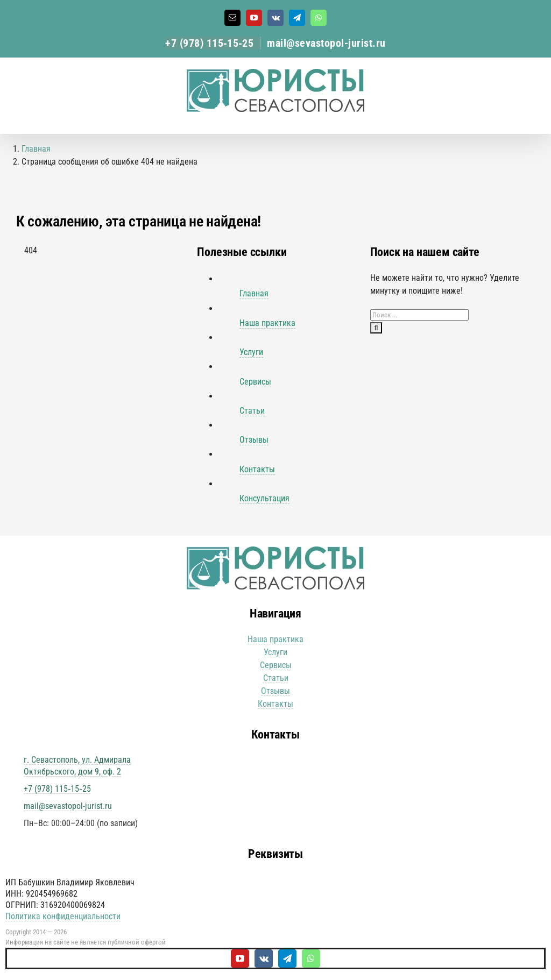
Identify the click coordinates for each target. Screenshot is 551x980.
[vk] (264, 958)
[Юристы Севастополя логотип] (275, 551)
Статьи (252, 411)
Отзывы (254, 440)
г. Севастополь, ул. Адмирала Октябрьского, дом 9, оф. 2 (77, 766)
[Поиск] (376, 328)
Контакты (257, 469)
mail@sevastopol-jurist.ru (326, 43)
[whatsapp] (311, 958)
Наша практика (267, 323)
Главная (254, 293)
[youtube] (240, 958)
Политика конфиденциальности (63, 916)
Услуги (251, 352)
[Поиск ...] (419, 315)
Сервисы (255, 382)
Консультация (264, 498)
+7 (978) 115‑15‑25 (209, 43)
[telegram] (287, 958)
